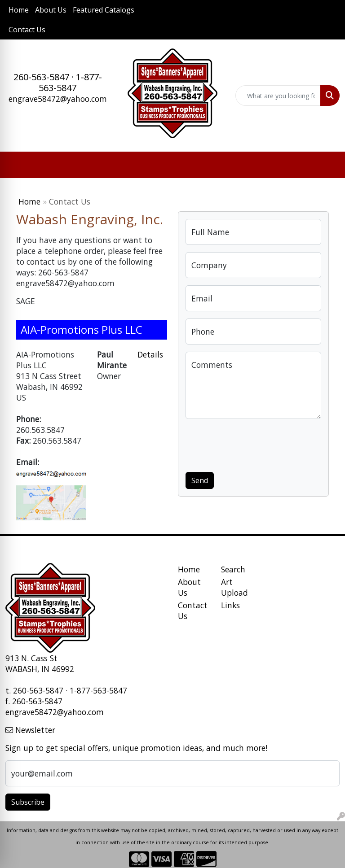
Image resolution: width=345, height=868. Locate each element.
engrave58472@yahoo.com (58, 99)
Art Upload (234, 587)
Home (19, 10)
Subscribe (28, 802)
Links (230, 605)
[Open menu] (327, 165)
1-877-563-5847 (70, 82)
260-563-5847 (41, 77)
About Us (51, 10)
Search (233, 569)
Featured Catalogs (104, 10)
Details (150, 354)
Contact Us (27, 30)
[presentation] (254, 444)
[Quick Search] (278, 96)
